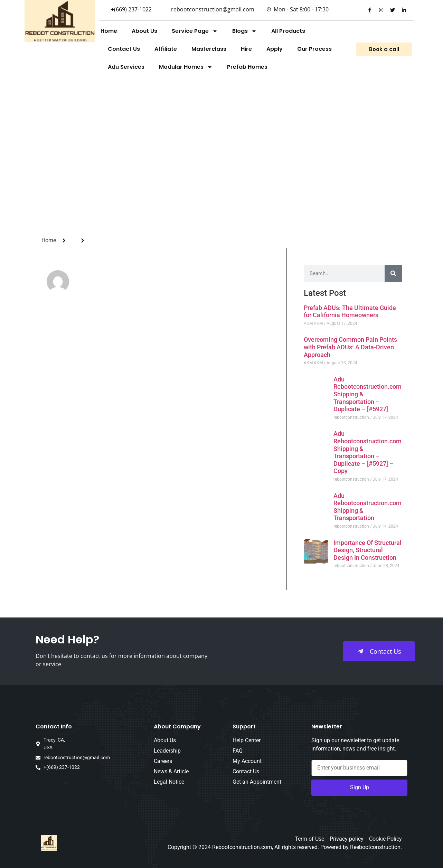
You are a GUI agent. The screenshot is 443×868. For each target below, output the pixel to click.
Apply (275, 49)
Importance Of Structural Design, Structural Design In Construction (367, 550)
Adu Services (126, 67)
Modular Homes (186, 67)
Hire (246, 49)
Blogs (244, 31)
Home (109, 31)
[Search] (393, 273)
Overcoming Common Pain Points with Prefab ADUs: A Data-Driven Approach (350, 347)
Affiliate (166, 49)
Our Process (314, 49)
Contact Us (124, 49)
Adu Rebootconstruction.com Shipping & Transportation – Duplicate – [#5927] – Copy (367, 452)
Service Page (195, 31)
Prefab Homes (247, 67)
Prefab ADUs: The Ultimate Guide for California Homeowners (350, 312)
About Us (144, 31)
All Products (288, 31)
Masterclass (209, 49)
